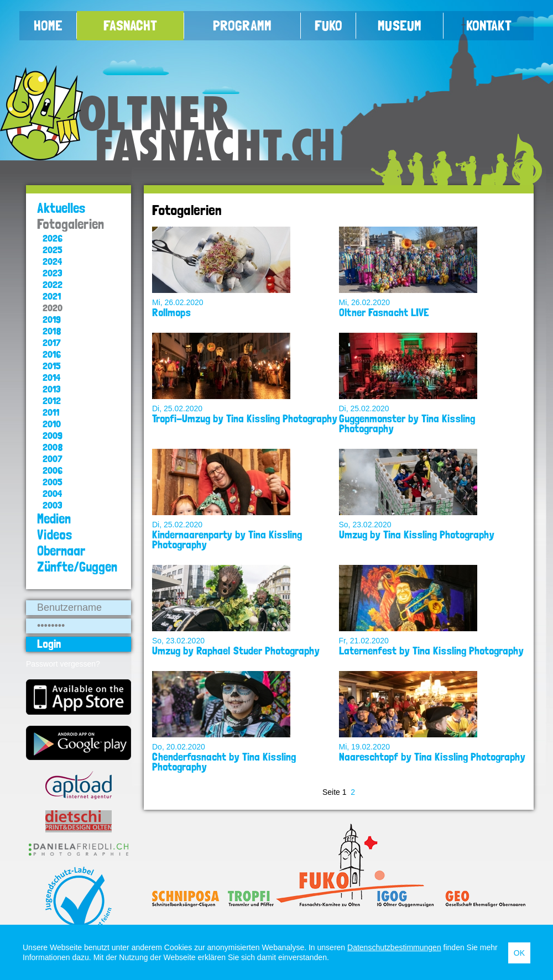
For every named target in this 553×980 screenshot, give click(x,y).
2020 (53, 308)
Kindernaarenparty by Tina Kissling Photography (227, 539)
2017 (52, 342)
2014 (51, 377)
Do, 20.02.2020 (179, 747)
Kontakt (489, 25)
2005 (53, 482)
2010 (52, 424)
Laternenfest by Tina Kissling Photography (431, 651)
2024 (52, 261)
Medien (54, 519)
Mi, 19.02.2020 (365, 747)
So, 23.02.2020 (365, 525)
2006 (53, 470)
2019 (52, 319)
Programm (242, 25)
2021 (52, 296)
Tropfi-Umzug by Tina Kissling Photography (245, 418)
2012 (52, 400)
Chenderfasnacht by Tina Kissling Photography (224, 762)
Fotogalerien (71, 224)
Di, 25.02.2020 (177, 408)
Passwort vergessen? (63, 664)
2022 (53, 284)
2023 (53, 273)
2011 (51, 412)
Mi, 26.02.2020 (178, 302)
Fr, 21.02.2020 (364, 641)
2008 (53, 447)
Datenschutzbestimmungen (394, 947)
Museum (400, 25)
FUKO (328, 25)
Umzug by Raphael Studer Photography (236, 651)
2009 (53, 435)
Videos (55, 535)
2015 (52, 366)
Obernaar (61, 551)
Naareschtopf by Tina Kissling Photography (432, 757)
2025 (53, 250)
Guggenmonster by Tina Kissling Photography (407, 423)
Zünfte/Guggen (77, 567)
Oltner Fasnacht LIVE (384, 312)
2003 (53, 505)
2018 (52, 331)
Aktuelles (61, 208)
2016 (52, 354)
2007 (53, 458)
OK (519, 953)
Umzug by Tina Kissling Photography (417, 534)
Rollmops (171, 312)
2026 (53, 238)
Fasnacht (130, 25)
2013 (52, 389)
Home (48, 25)
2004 (52, 493)
